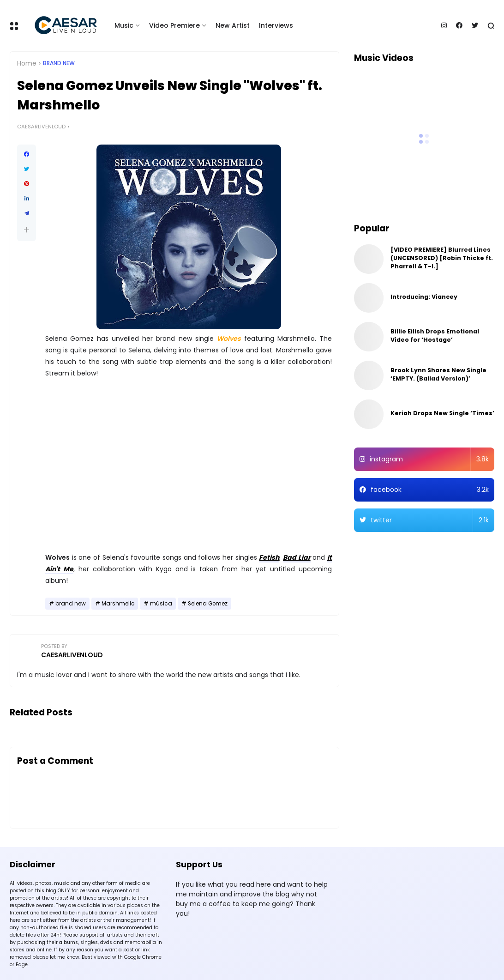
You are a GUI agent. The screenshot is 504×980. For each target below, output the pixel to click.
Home (27, 63)
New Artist (233, 25)
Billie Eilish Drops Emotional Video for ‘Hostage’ (435, 336)
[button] (27, 230)
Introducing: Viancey (424, 297)
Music (124, 25)
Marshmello (118, 604)
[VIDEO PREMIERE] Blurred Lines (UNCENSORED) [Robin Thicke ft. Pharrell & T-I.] (442, 258)
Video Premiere (174, 25)
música (161, 604)
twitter (430, 520)
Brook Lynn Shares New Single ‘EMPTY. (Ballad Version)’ (438, 374)
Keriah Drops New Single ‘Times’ (442, 413)
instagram (429, 459)
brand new (59, 63)
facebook (430, 490)
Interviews (276, 25)
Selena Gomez (208, 604)
